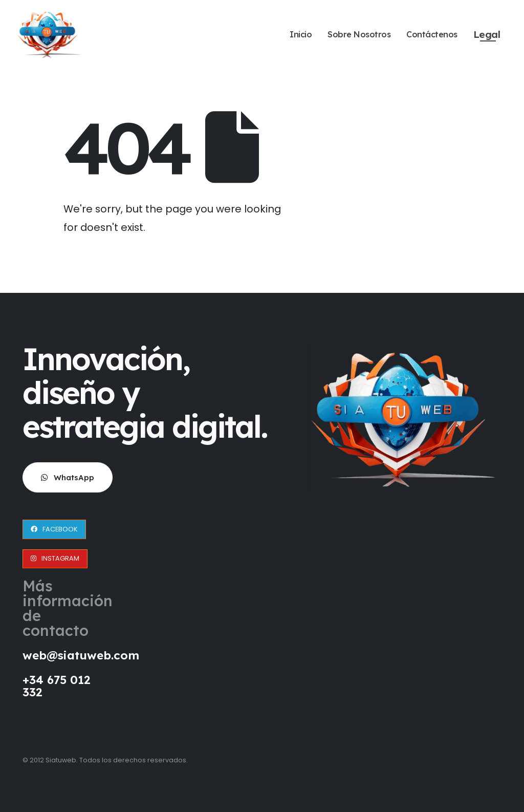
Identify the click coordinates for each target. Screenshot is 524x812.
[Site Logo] (50, 34)
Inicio (301, 34)
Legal (487, 34)
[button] (68, 477)
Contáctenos (432, 34)
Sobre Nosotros (359, 34)
